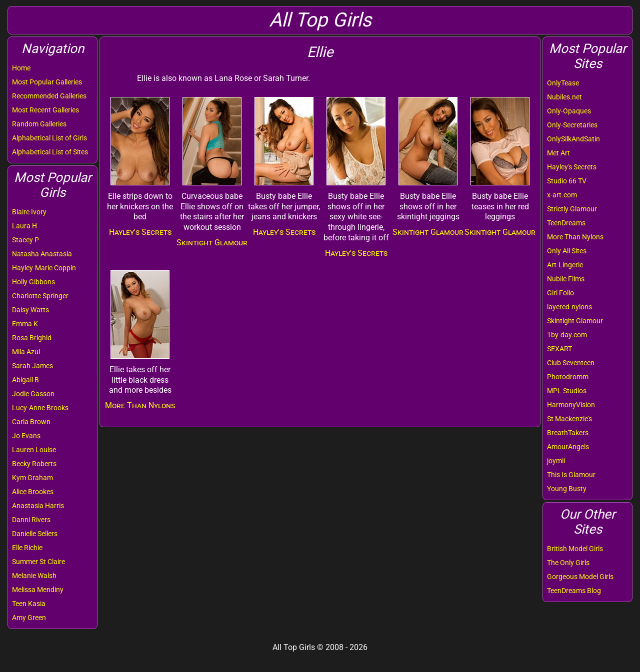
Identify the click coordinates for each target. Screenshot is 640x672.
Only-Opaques (569, 111)
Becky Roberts (34, 464)
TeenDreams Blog (574, 591)
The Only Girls (568, 563)
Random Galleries (39, 124)
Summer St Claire (38, 562)
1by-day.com (567, 335)
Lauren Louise (34, 450)
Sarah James (32, 366)
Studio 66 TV (567, 181)
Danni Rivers (31, 520)
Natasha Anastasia (42, 254)
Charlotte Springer (40, 296)
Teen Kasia (29, 604)
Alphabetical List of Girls (49, 138)
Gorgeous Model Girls (580, 577)
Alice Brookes (33, 492)
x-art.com (562, 195)
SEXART (559, 349)
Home (21, 68)
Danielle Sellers (35, 534)
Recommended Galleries (49, 96)
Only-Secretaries (572, 125)
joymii (556, 461)
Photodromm (568, 377)
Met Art (558, 153)
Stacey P (25, 240)
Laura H (24, 226)
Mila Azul (26, 352)
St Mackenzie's (569, 419)
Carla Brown (31, 422)
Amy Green (29, 618)
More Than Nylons (575, 237)
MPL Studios (567, 391)
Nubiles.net (564, 97)
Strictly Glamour (572, 209)
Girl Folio (560, 293)
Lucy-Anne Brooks (40, 408)
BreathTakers (568, 433)
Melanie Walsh (34, 576)
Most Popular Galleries (47, 82)
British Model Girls (575, 549)
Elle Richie (27, 548)
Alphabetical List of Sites (50, 152)
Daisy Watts (30, 310)
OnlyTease (563, 83)
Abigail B (25, 380)
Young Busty (567, 489)
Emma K (25, 324)
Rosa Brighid (32, 338)
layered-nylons (569, 307)
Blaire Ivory (29, 212)
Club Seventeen (571, 363)
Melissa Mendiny (38, 590)
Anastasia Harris (38, 506)
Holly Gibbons (33, 282)
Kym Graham (32, 478)
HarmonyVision (571, 405)
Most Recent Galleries (45, 110)
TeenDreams (566, 223)
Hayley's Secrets (572, 167)
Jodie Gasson (33, 394)
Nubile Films (566, 279)
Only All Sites (567, 251)
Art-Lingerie (565, 265)
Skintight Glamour (575, 321)
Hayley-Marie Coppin (44, 268)
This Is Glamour (571, 475)
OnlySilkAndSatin (573, 139)
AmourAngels (568, 447)
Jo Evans (26, 436)
